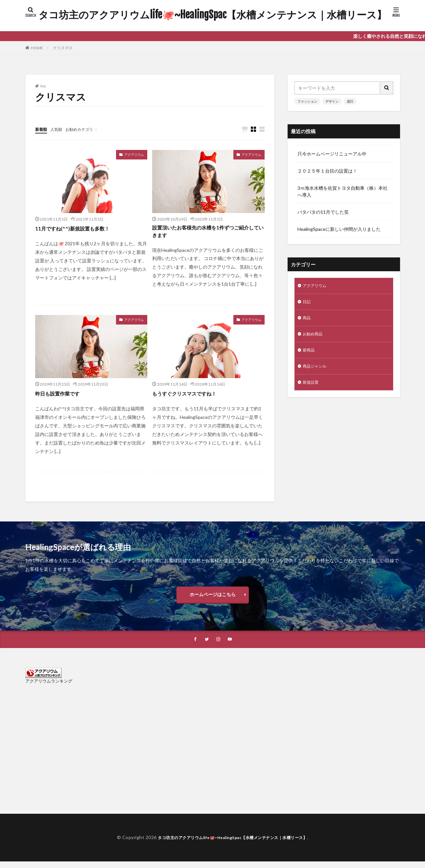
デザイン (332, 101)
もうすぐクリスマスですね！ (191, 396)
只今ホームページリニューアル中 (332, 154)
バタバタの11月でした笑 (323, 212)
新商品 (310, 355)
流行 (350, 101)
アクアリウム (134, 155)
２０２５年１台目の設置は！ (327, 171)
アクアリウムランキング (49, 688)
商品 (307, 320)
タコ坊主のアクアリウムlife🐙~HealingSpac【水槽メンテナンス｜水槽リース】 (212, 15)
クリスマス (63, 48)
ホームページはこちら (213, 599)
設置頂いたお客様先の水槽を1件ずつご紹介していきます (207, 233)
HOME (37, 48)
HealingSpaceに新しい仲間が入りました (339, 229)
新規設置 (312, 389)
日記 (307, 303)
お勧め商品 (314, 338)
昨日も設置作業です (62, 396)
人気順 (59, 129)
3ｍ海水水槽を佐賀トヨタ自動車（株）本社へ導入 (342, 191)
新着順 (42, 129)
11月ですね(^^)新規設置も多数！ (79, 229)
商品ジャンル (317, 372)
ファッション (307, 101)
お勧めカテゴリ (85, 129)
